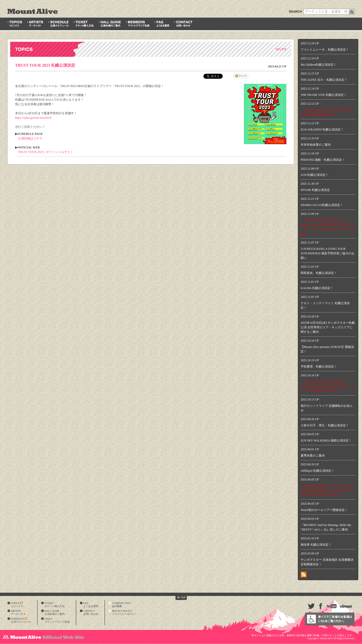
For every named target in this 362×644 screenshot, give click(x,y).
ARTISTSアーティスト (18, 612)
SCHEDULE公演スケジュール (21, 620)
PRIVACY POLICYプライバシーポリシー (124, 612)
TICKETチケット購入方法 (55, 605)
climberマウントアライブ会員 (57, 620)
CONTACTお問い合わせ (91, 612)
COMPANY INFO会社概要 (121, 605)
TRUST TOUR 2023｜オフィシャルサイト (46, 152)
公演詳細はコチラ (30, 138)
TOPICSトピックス (17, 605)
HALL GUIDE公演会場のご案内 (55, 612)
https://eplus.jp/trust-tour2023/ (33, 118)
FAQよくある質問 (91, 605)
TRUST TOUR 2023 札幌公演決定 (45, 65)
